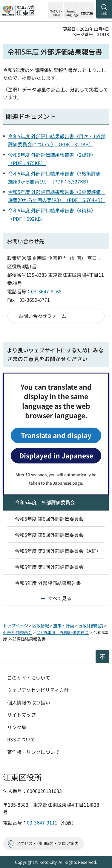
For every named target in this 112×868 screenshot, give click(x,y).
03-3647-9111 (42, 822)
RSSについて (21, 739)
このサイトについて (29, 678)
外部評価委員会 (18, 632)
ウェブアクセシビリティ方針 (38, 690)
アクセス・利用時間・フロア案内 (47, 843)
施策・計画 (64, 626)
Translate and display (56, 435)
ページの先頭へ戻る (109, 652)
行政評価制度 (91, 626)
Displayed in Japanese (56, 456)
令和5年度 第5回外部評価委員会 (49, 535)
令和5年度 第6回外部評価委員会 (49, 519)
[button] (71, 10)
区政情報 (41, 626)
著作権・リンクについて (33, 752)
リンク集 (17, 727)
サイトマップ (22, 715)
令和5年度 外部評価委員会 (45, 502)
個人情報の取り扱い (29, 702)
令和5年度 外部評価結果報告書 (48, 583)
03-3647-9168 (46, 291)
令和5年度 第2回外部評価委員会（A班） (58, 551)
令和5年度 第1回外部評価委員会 (49, 567)
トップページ (16, 626)
